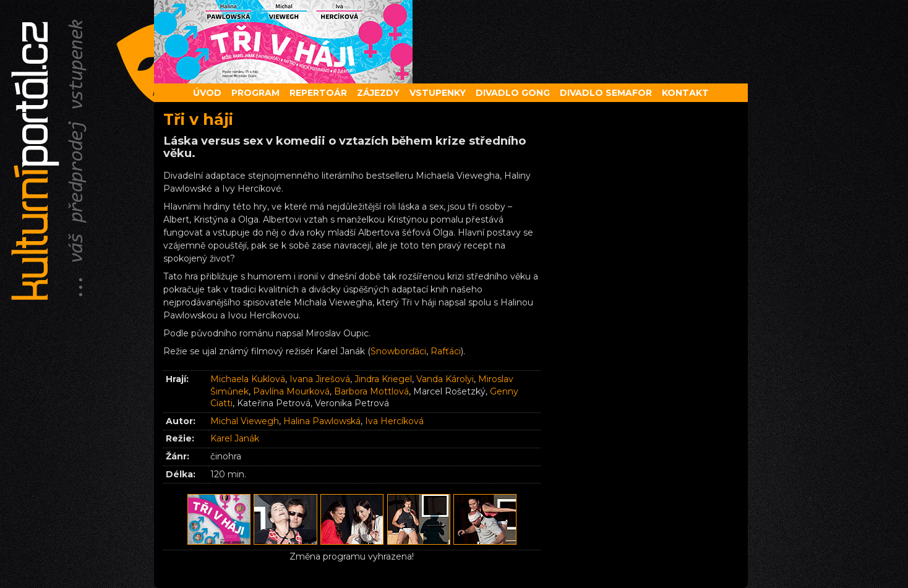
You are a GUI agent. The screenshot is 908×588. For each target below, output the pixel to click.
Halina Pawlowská (322, 421)
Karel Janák (235, 438)
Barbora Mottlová (371, 391)
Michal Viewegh (245, 421)
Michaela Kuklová (248, 379)
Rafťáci (446, 351)
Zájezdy (378, 93)
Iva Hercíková (394, 421)
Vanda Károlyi (445, 379)
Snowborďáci (398, 351)
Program (255, 93)
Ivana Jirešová (320, 379)
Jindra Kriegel (383, 379)
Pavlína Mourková (291, 391)
